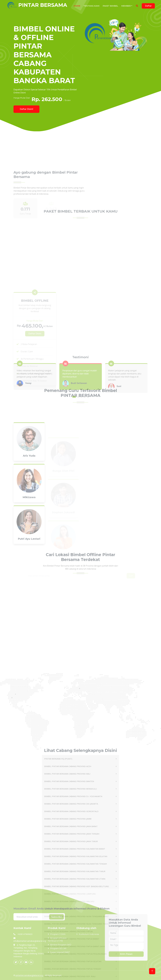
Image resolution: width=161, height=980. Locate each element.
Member (126, 6)
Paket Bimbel (110, 6)
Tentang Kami (91, 6)
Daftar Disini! (26, 109)
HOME (77, 6)
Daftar (148, 6)
